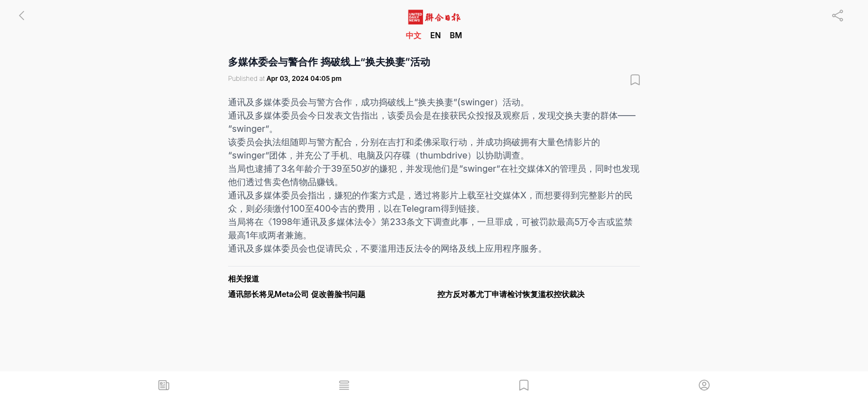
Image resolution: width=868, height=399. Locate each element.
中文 (414, 35)
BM (456, 35)
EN (435, 35)
